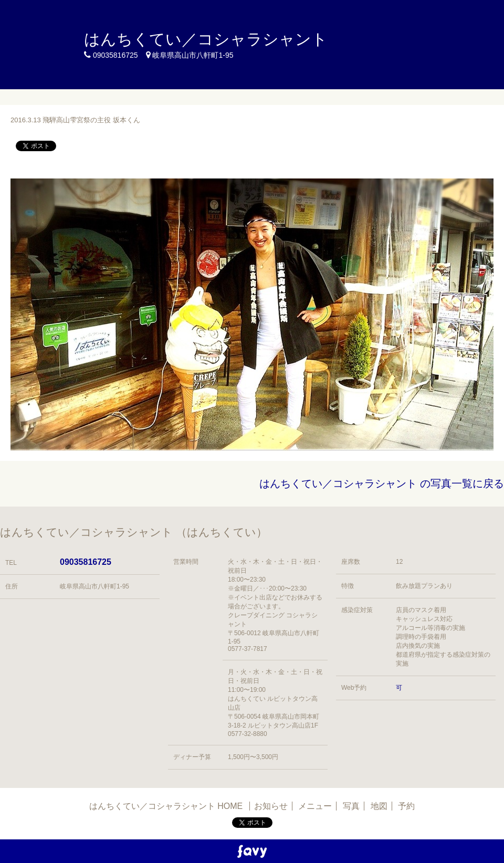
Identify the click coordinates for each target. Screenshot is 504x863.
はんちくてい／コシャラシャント (206, 39)
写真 (351, 806)
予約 (406, 806)
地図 (379, 806)
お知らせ (271, 806)
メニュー (315, 806)
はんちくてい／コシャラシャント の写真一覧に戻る (382, 483)
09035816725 (86, 562)
